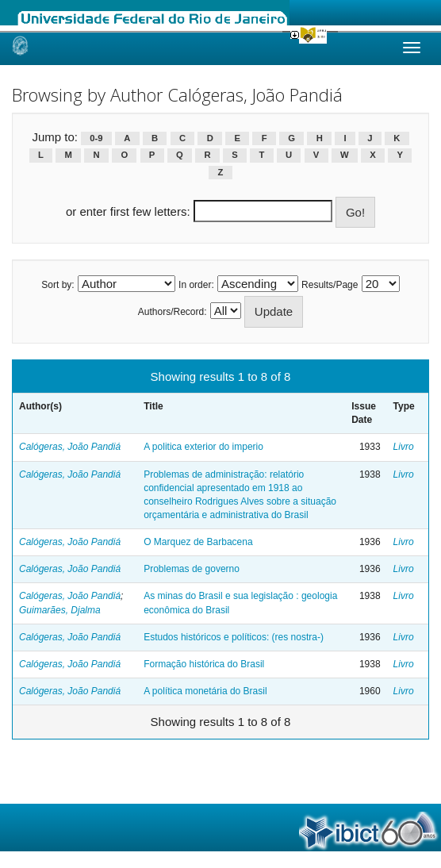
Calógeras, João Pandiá (70, 447)
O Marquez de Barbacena (198, 542)
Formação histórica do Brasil (204, 664)
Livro (404, 447)
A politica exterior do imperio (203, 447)
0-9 (96, 138)
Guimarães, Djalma (60, 610)
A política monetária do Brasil (205, 691)
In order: (196, 285)
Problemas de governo (192, 569)
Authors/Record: (173, 312)
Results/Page (330, 285)
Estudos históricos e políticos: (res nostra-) (234, 637)
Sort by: (58, 285)
